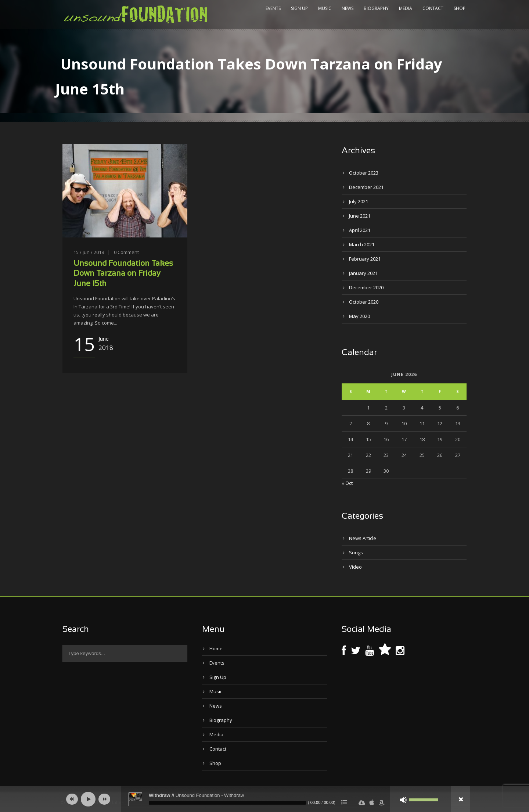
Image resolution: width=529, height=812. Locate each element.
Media (406, 8)
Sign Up (299, 8)
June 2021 (360, 216)
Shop (460, 8)
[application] (264, 799)
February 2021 (365, 259)
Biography (376, 8)
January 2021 (363, 273)
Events (273, 8)
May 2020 (359, 316)
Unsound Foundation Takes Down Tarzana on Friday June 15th (123, 274)
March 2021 (362, 244)
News (348, 8)
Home (216, 648)
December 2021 (366, 187)
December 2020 (366, 287)
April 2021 (360, 230)
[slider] (227, 803)
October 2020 (364, 302)
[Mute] (403, 800)
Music (325, 8)
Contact (433, 8)
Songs (356, 552)
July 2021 (359, 201)
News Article (363, 538)
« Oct (347, 483)
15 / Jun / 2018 (89, 252)
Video (355, 567)
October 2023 (364, 173)
